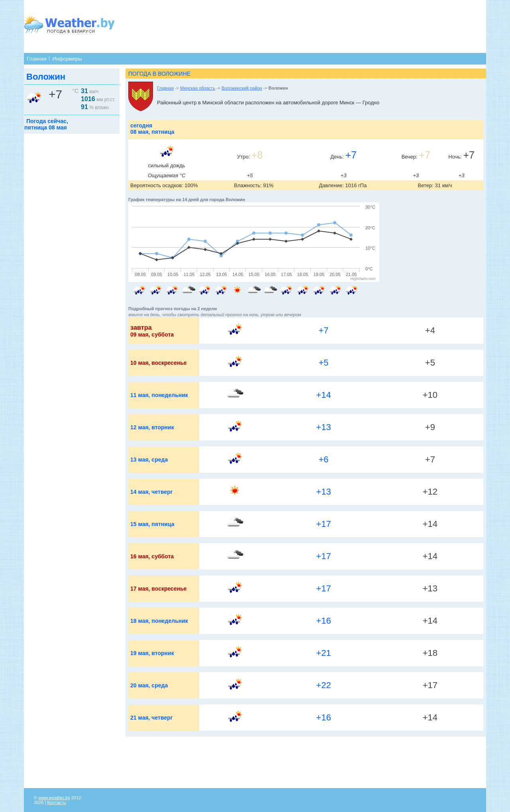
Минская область (198, 88)
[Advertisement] (282, 26)
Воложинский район (242, 88)
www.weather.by (54, 798)
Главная (36, 59)
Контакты (57, 802)
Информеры (67, 59)
